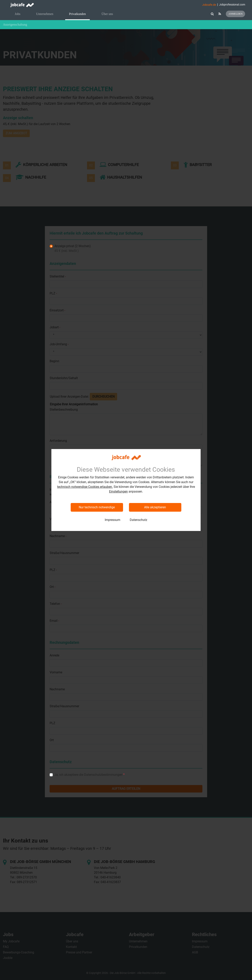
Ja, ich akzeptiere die (89, 775)
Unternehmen (45, 14)
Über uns (107, 14)
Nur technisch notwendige (97, 507)
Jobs (18, 14)
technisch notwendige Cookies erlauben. (85, 487)
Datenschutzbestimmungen (103, 775)
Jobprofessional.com (232, 5)
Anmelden (235, 14)
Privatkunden (77, 14)
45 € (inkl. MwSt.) (73, 248)
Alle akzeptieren (155, 507)
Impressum (113, 520)
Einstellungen (118, 491)
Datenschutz (139, 520)
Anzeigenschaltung (15, 25)
